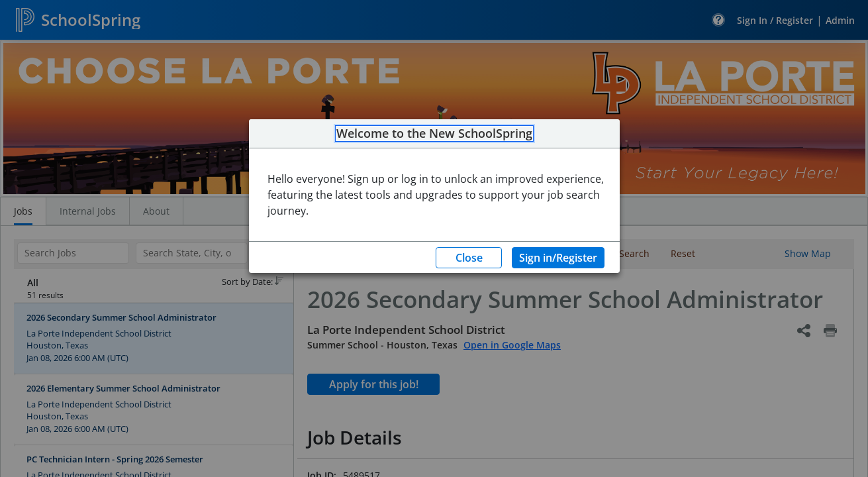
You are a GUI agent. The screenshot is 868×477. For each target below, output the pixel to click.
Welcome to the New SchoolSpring (434, 134)
